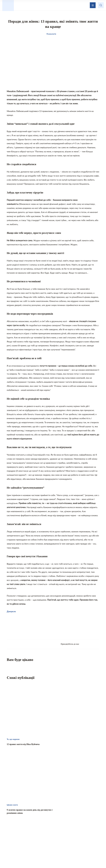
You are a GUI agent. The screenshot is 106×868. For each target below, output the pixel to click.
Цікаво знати (31, 840)
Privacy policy (75, 861)
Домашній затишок (72, 840)
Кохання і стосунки (34, 845)
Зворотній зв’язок (62, 827)
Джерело (11, 614)
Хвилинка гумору (73, 845)
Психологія (54, 845)
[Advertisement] (53, 629)
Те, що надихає (50, 840)
